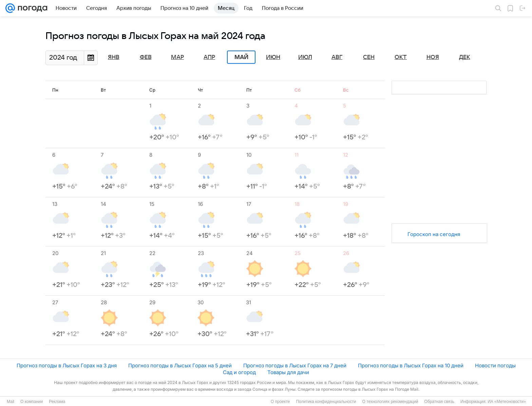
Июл (305, 57)
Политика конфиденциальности (326, 402)
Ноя (433, 57)
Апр (209, 57)
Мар (177, 57)
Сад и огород (239, 372)
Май (241, 57)
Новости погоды (495, 365)
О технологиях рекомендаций (390, 402)
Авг (337, 57)
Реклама (57, 402)
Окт (401, 57)
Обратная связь (439, 402)
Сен (369, 57)
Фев (146, 57)
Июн (273, 57)
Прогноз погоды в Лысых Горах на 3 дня (67, 365)
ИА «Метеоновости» (507, 402)
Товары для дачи (288, 372)
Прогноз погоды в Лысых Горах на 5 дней (180, 365)
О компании (32, 402)
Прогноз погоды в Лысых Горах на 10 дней (411, 365)
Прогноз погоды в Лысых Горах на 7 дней (295, 365)
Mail (11, 402)
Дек (465, 57)
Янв (114, 57)
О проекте (280, 402)
